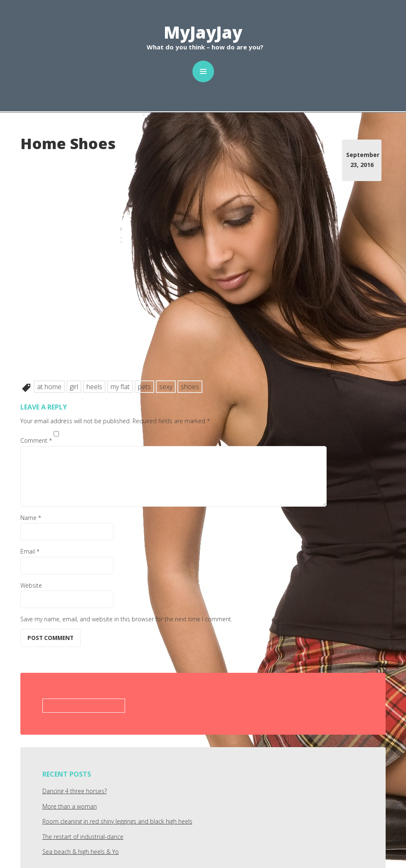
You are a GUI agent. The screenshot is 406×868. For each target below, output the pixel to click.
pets (144, 387)
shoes (190, 387)
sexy (166, 387)
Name (31, 518)
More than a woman (70, 806)
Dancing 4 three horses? (75, 791)
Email (30, 551)
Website (31, 585)
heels (94, 387)
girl (74, 387)
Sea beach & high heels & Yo (81, 852)
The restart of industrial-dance (83, 837)
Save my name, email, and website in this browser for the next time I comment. (126, 619)
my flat (120, 387)
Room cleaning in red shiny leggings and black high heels (117, 821)
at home (49, 387)
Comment (36, 440)
